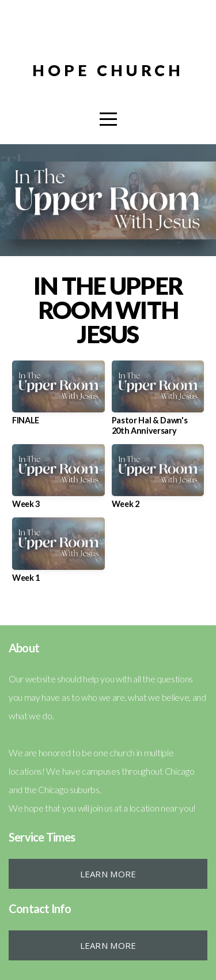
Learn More (108, 874)
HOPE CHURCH (108, 70)
